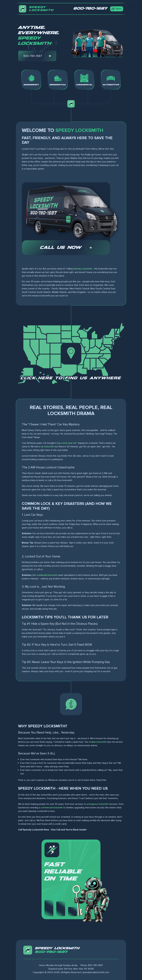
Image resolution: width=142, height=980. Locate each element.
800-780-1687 (51, 952)
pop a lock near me (67, 443)
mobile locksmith (98, 742)
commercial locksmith (52, 808)
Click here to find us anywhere (71, 378)
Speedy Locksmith (83, 269)
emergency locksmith (98, 804)
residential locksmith (47, 575)
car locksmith (47, 447)
